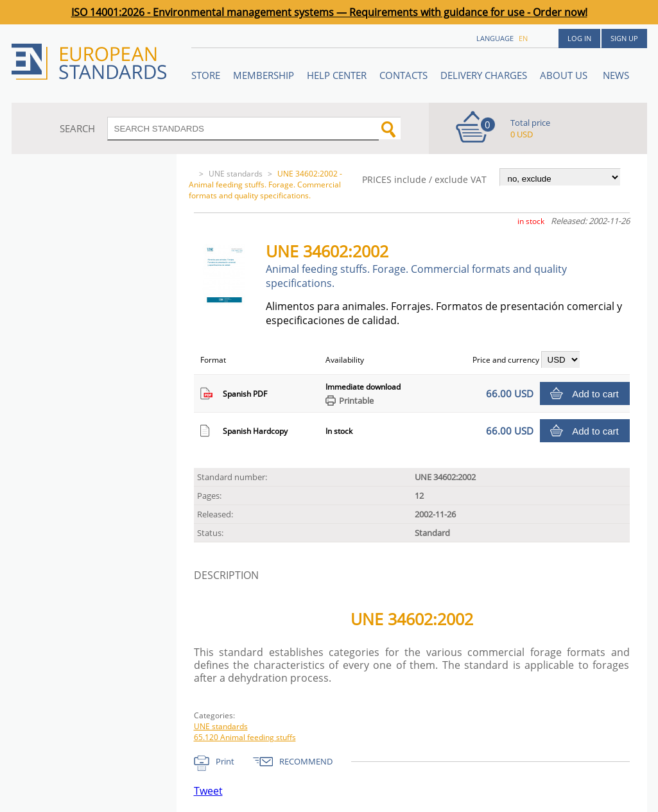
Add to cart (595, 394)
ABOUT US (565, 75)
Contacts (403, 75)
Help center (337, 75)
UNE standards (236, 174)
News (616, 75)
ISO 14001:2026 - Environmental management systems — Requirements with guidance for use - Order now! (329, 12)
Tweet (208, 791)
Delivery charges (484, 75)
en (523, 38)
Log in (579, 38)
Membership (264, 75)
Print (225, 761)
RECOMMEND (306, 761)
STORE (206, 75)
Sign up (624, 38)
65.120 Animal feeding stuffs (245, 737)
